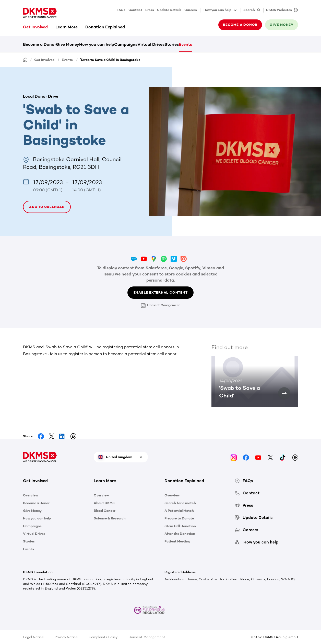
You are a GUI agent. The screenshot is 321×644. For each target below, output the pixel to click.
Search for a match (180, 503)
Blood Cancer (105, 511)
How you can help (97, 44)
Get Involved (35, 27)
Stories (172, 44)
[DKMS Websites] (281, 10)
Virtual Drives (151, 44)
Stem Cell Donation (180, 526)
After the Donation (180, 534)
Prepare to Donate (179, 518)
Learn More (67, 27)
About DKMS (104, 503)
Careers (191, 10)
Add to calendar (47, 207)
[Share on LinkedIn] (62, 436)
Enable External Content (161, 292)
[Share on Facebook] (41, 436)
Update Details (169, 10)
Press (150, 10)
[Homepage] (25, 59)
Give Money (68, 44)
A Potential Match (179, 511)
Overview (31, 495)
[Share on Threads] (73, 436)
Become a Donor (39, 44)
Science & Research (110, 518)
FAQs (121, 10)
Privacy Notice (66, 637)
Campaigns (126, 44)
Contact (135, 10)
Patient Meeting (177, 541)
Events (185, 44)
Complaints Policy (103, 637)
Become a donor (240, 25)
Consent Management (160, 306)
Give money (282, 25)
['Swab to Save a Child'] (284, 393)
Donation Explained (105, 27)
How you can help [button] (221, 10)
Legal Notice (33, 637)
